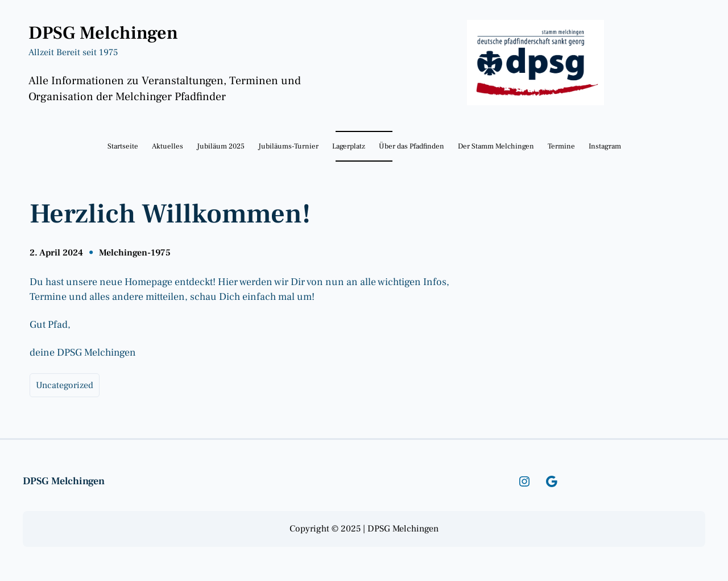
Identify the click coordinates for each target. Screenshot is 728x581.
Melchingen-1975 (135, 253)
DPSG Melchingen (103, 33)
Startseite (123, 146)
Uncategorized (65, 385)
